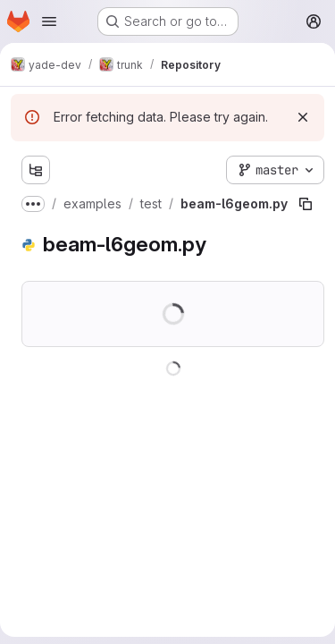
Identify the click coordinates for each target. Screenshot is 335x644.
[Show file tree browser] (36, 170)
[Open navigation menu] (49, 21)
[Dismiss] (303, 117)
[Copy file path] (306, 204)
